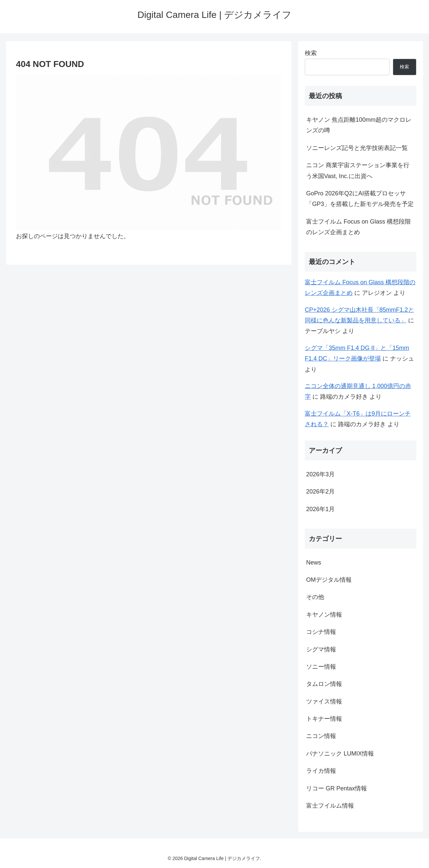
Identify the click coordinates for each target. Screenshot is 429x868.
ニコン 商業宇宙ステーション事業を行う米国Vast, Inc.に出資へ (358, 170)
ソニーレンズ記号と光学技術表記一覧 (357, 148)
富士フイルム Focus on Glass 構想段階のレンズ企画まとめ (358, 227)
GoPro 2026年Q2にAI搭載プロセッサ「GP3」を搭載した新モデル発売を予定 (360, 199)
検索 (311, 53)
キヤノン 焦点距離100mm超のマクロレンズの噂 (359, 125)
